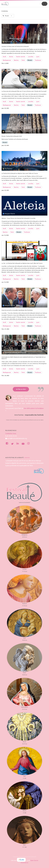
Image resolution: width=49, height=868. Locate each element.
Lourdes (31, 57)
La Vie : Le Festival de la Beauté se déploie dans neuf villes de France (22, 263)
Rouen (30, 60)
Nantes (16, 60)
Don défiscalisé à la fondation (34, 408)
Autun (11, 57)
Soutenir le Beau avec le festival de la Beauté (15, 46)
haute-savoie (21, 57)
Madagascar (7, 60)
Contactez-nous (11, 433)
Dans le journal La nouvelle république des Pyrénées (17, 310)
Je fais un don (21, 389)
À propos (27, 458)
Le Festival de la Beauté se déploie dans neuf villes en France (20, 173)
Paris (23, 60)
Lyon (38, 57)
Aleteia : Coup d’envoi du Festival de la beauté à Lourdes (18, 218)
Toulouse (38, 60)
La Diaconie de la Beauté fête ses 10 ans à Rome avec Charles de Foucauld (24, 91)
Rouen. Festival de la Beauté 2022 (12, 136)
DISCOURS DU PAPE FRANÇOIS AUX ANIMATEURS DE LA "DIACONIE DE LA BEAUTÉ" (24, 358)
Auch (4, 57)
